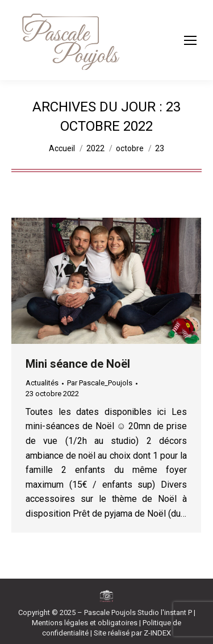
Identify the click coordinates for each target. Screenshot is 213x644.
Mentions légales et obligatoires (85, 623)
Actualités (42, 383)
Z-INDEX (157, 633)
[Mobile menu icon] (190, 40)
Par (100, 383)
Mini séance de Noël (78, 364)
